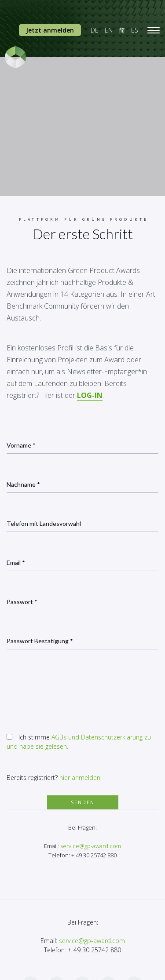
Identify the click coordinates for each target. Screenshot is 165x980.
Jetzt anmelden (50, 30)
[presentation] (73, 689)
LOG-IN (90, 395)
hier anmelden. (81, 778)
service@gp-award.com (91, 846)
